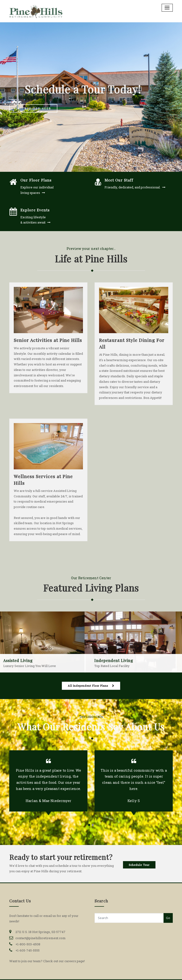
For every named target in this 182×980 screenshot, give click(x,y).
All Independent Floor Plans (88, 686)
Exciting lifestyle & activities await (33, 220)
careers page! (75, 961)
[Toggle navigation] (167, 8)
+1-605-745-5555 (27, 950)
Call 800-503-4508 (33, 113)
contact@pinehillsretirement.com (41, 938)
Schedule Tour (139, 865)
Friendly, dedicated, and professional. (132, 187)
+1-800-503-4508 (28, 944)
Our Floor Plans (36, 180)
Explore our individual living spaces (37, 190)
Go (168, 918)
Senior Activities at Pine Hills (48, 340)
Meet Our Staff (119, 180)
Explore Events (35, 210)
